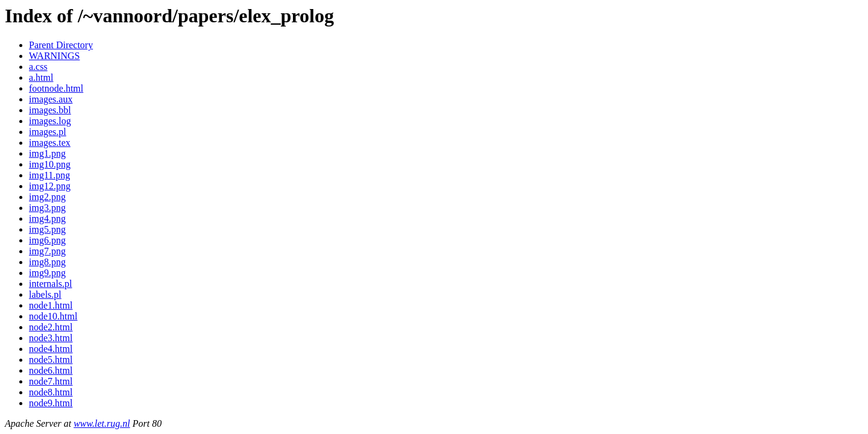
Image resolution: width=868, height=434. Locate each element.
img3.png (47, 208)
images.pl (48, 132)
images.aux (51, 99)
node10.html (53, 316)
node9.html (51, 403)
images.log (50, 121)
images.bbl (50, 110)
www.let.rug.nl (102, 423)
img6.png (47, 240)
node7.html (51, 381)
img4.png (47, 219)
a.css (38, 67)
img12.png (50, 186)
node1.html (51, 305)
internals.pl (51, 284)
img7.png (47, 251)
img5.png (47, 229)
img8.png (47, 262)
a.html (41, 77)
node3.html (51, 338)
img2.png (47, 197)
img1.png (47, 153)
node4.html (51, 349)
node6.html (51, 370)
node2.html (51, 327)
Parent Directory (61, 45)
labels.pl (45, 294)
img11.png (49, 175)
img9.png (47, 273)
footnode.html (56, 88)
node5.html (51, 360)
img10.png (50, 164)
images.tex (50, 143)
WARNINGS (54, 56)
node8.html (51, 392)
